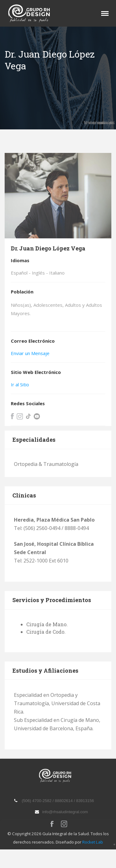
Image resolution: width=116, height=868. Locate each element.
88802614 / (65, 801)
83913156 (85, 801)
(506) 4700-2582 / (38, 801)
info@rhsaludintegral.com (65, 812)
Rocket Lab (93, 842)
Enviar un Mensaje (30, 353)
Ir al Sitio (20, 384)
